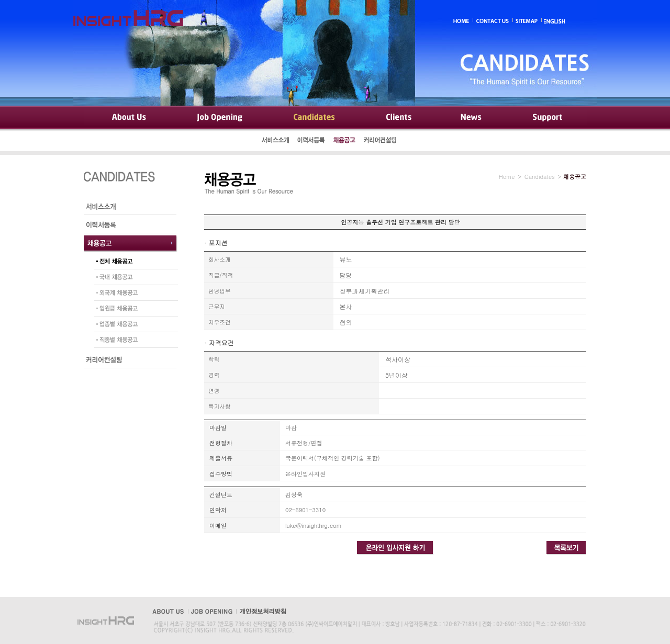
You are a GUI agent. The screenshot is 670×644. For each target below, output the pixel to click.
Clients (398, 118)
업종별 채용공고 (133, 325)
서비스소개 (276, 141)
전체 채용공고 (133, 263)
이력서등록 (311, 141)
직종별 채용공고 (133, 341)
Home (507, 177)
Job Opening (221, 118)
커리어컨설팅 (381, 141)
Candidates (314, 118)
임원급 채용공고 (133, 310)
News (472, 118)
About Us (128, 118)
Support (547, 118)
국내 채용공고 (133, 278)
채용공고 (344, 141)
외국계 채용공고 (133, 294)
